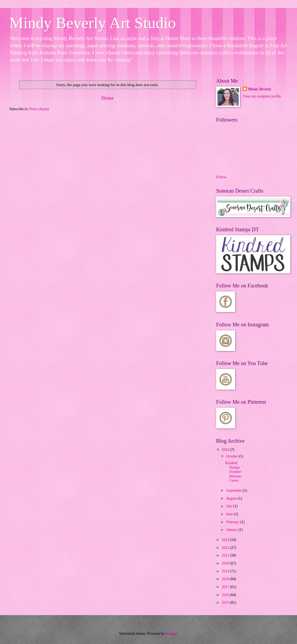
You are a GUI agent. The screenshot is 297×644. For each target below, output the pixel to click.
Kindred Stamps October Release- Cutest (233, 472)
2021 (226, 555)
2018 (226, 579)
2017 (226, 587)
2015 (226, 603)
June (230, 514)
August (232, 498)
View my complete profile (262, 96)
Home (107, 98)
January (232, 530)
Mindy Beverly (260, 89)
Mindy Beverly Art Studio (93, 23)
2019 (226, 571)
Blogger (171, 634)
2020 (226, 563)
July (230, 506)
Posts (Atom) (39, 109)
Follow (221, 177)
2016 (226, 595)
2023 (226, 540)
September (234, 490)
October (233, 456)
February (233, 522)
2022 (226, 548)
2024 (226, 450)
